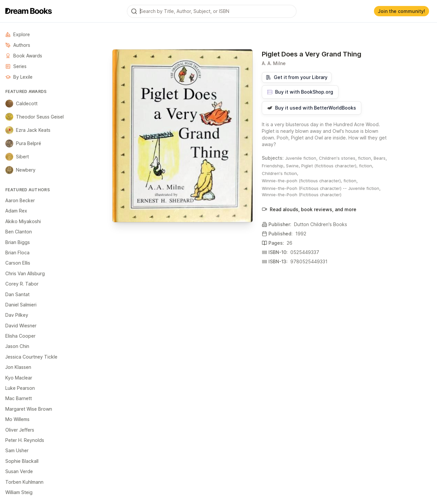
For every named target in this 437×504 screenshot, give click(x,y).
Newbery (20, 170)
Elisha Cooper (20, 336)
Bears (380, 158)
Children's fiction (279, 173)
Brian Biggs (18, 242)
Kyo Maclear (19, 378)
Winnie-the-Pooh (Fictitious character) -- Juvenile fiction (321, 188)
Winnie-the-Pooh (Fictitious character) (302, 195)
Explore (18, 34)
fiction (364, 158)
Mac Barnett (19, 398)
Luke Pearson (20, 388)
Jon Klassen (18, 367)
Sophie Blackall (22, 461)
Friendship (273, 166)
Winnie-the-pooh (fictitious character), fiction (309, 181)
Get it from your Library (297, 77)
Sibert (17, 157)
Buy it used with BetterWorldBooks (312, 108)
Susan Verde (19, 471)
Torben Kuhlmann (24, 482)
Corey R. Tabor (22, 284)
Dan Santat (17, 294)
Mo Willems (17, 419)
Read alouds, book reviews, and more (309, 209)
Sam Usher (17, 450)
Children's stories (337, 158)
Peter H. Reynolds (25, 440)
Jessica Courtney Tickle (31, 357)
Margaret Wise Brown (29, 409)
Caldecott (21, 104)
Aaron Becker (20, 200)
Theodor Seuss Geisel (35, 117)
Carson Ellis (18, 263)
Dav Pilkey (17, 315)
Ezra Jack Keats (28, 130)
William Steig (19, 492)
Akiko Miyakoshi (23, 221)
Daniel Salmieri (21, 305)
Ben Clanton (19, 232)
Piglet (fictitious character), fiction (337, 166)
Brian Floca (17, 252)
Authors (18, 45)
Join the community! (401, 11)
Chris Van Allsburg (25, 273)
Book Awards (24, 56)
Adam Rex (16, 211)
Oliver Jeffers (20, 430)
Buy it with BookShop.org (300, 92)
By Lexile (19, 77)
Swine (292, 166)
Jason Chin (17, 346)
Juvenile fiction (301, 158)
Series (16, 66)
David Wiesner (21, 326)
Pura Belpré (23, 143)
